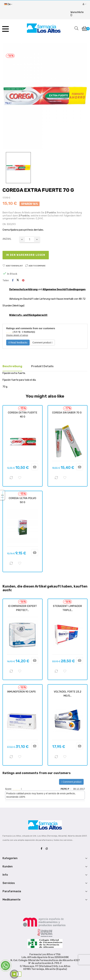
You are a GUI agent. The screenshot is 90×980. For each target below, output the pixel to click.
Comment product (43, 343)
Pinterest (23, 280)
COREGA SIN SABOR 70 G (67, 413)
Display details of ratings (17, 335)
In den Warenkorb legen (26, 255)
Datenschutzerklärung (23, 289)
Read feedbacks (18, 343)
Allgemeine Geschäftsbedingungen (64, 289)
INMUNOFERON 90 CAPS (21, 692)
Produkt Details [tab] (42, 366)
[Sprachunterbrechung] (8, 4)
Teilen (13, 280)
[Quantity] (29, 239)
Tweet (18, 280)
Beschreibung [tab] (12, 366)
